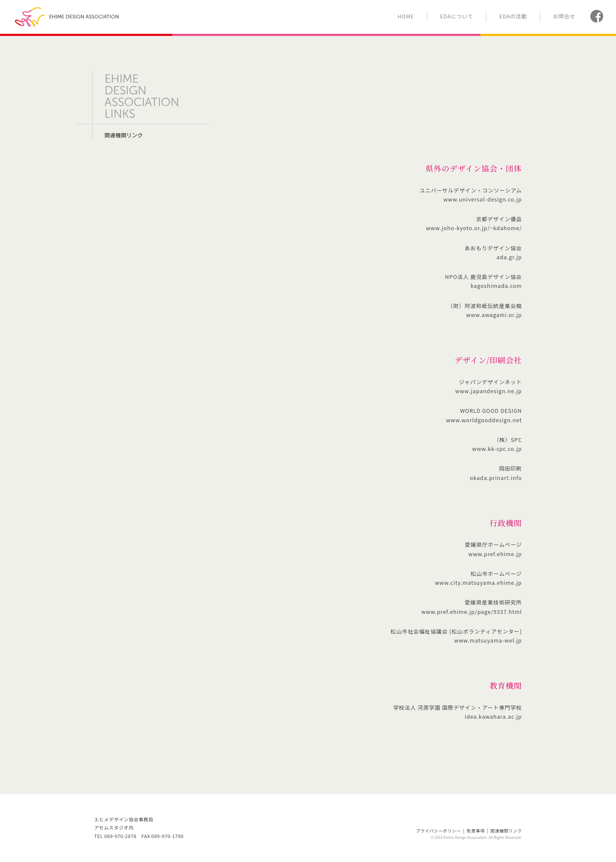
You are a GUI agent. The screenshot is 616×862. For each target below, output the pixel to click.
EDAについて (457, 16)
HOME (406, 16)
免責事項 (476, 831)
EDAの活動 (513, 16)
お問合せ (564, 16)
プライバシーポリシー (438, 831)
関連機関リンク (506, 831)
